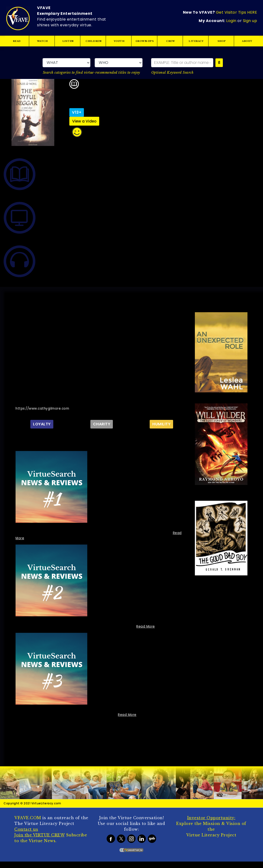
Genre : (217, 742)
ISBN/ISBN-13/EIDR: (210, 716)
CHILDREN (93, 41)
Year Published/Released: (217, 706)
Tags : (215, 752)
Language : (211, 724)
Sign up (250, 20)
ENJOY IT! (132, 95)
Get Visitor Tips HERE (237, 13)
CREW (170, 41)
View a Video (85, 121)
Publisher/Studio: (217, 696)
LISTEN (68, 41)
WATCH (42, 41)
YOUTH (119, 41)
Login (231, 20)
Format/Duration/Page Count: (215, 732)
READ (17, 41)
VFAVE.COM (28, 824)
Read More (146, 626)
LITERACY (196, 41)
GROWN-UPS (145, 41)
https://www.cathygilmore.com (44, 408)
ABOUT (247, 41)
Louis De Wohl (102, 95)
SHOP (222, 41)
